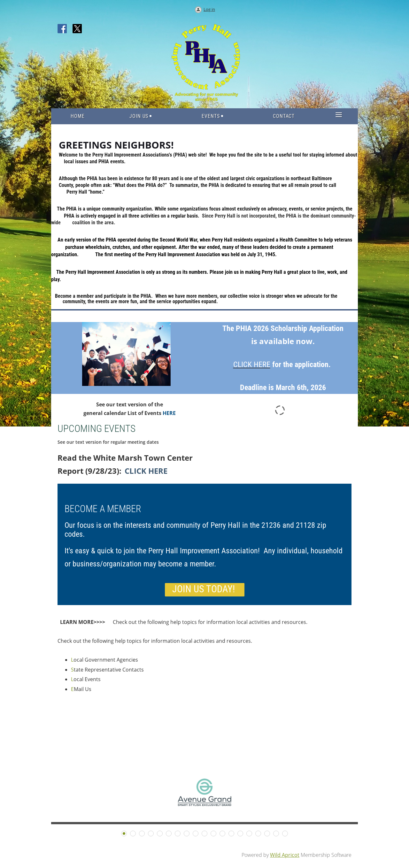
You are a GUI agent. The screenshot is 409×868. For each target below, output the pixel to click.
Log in (209, 9)
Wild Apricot (285, 855)
